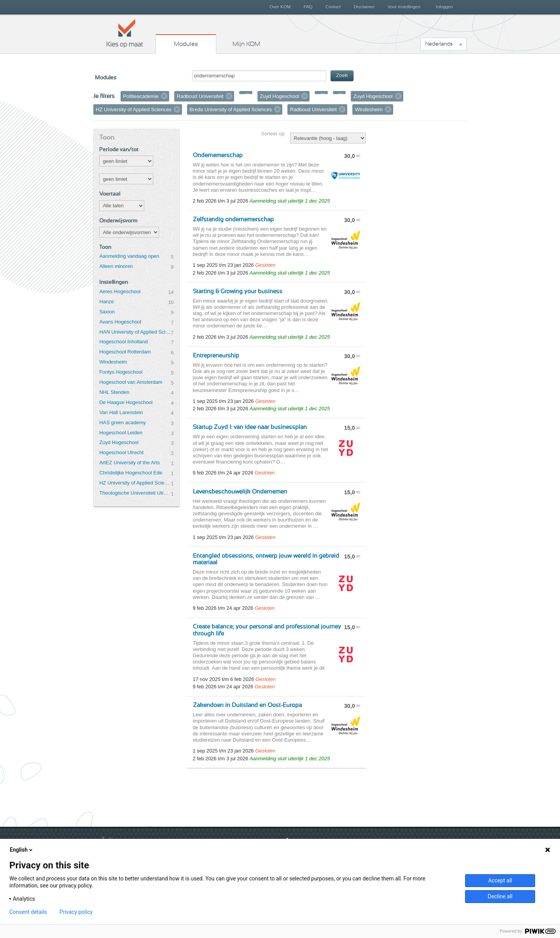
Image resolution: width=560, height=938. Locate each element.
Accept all (500, 880)
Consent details (28, 912)
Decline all (500, 896)
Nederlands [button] (439, 44)
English (22, 850)
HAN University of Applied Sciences (135, 332)
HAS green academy (122, 423)
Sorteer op (273, 134)
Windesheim (113, 362)
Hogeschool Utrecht (121, 452)
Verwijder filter (164, 96)
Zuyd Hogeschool (119, 442)
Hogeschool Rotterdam (125, 352)
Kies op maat (125, 33)
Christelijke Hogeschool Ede (131, 473)
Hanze (106, 302)
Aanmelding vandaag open (129, 256)
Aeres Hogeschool (120, 291)
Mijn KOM (246, 44)
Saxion (107, 312)
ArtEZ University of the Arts (129, 463)
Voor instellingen (404, 7)
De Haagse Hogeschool (126, 402)
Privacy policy (76, 912)
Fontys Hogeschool (121, 372)
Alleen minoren (116, 266)
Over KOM (280, 7)
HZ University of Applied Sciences (135, 483)
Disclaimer (364, 7)
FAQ (308, 7)
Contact (333, 7)
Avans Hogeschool (120, 322)
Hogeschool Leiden (121, 433)
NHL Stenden (114, 392)
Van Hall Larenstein (121, 412)
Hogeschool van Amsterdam (131, 382)
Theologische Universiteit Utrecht (135, 493)
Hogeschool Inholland (123, 342)
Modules (186, 44)
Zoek (342, 76)
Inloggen (444, 7)
